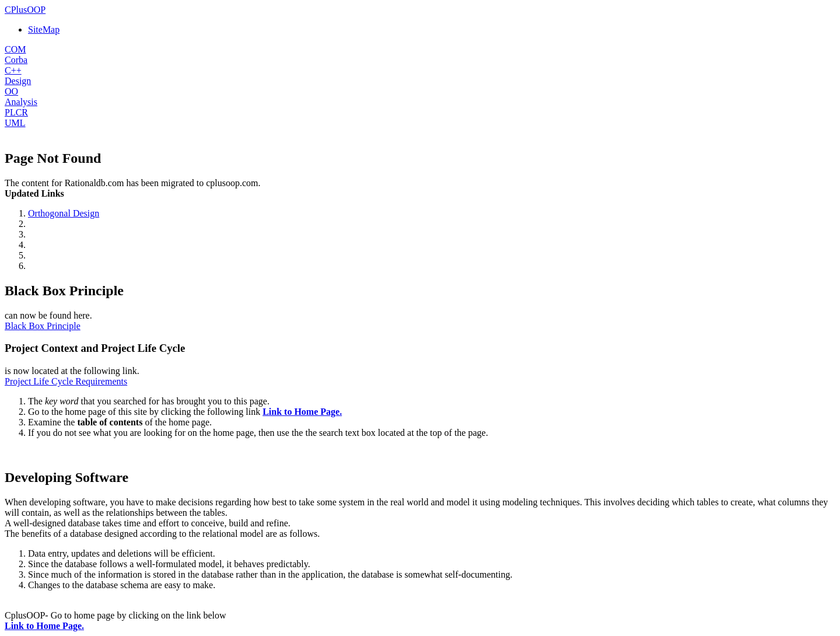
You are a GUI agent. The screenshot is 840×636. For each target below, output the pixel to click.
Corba (16, 60)
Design (18, 81)
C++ (13, 70)
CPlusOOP (25, 10)
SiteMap (44, 29)
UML (15, 123)
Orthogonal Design (64, 213)
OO (11, 91)
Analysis (21, 102)
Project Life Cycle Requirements (66, 381)
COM (15, 49)
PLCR (16, 112)
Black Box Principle (43, 326)
